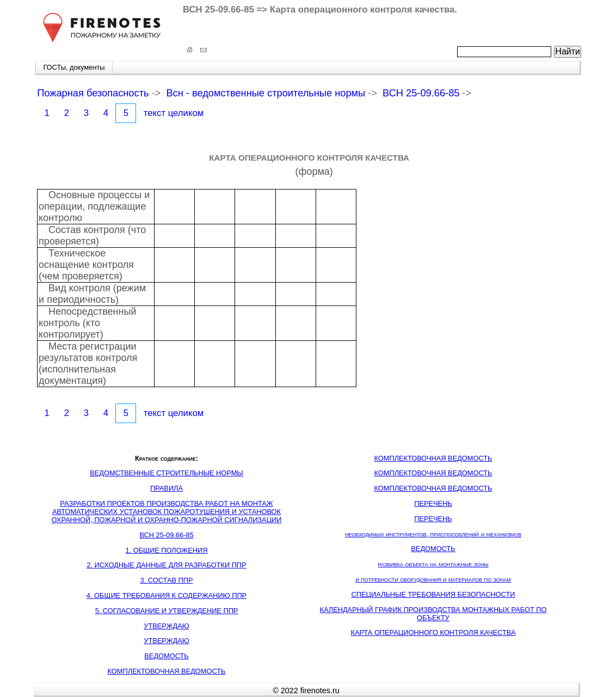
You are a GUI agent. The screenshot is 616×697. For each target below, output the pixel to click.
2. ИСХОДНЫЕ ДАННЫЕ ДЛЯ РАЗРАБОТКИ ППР (166, 565)
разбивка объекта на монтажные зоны (433, 564)
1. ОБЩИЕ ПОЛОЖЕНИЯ (167, 550)
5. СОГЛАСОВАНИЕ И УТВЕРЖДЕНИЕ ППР (167, 611)
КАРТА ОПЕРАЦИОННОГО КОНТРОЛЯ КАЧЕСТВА (433, 632)
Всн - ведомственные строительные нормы (266, 93)
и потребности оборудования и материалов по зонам (433, 579)
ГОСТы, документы (74, 67)
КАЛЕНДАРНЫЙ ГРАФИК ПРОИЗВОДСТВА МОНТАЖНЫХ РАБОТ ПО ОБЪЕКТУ (433, 614)
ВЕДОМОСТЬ (166, 656)
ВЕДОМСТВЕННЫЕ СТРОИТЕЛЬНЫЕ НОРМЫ (166, 473)
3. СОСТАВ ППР (167, 580)
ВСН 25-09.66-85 (421, 93)
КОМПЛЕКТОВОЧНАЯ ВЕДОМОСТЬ (167, 671)
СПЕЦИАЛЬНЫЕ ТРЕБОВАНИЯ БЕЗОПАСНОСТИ (433, 594)
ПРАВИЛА (167, 488)
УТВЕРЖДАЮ (166, 626)
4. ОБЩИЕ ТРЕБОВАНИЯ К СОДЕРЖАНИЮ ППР (167, 595)
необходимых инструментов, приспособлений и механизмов (433, 534)
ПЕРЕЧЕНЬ (433, 503)
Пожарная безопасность (93, 93)
